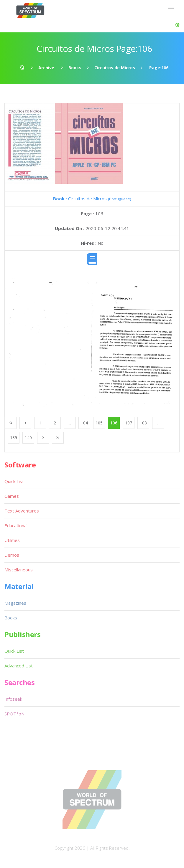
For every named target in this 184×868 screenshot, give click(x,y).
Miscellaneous (19, 570)
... (70, 423)
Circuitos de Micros (115, 68)
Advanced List (19, 666)
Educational (16, 525)
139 (14, 438)
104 (84, 423)
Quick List (14, 481)
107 (129, 423)
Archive (46, 68)
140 (28, 438)
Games (12, 496)
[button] (177, 25)
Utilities (12, 540)
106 (114, 423)
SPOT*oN (14, 714)
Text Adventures (22, 511)
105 (99, 423)
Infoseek (13, 699)
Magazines (15, 603)
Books (75, 68)
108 (143, 423)
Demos (12, 555)
